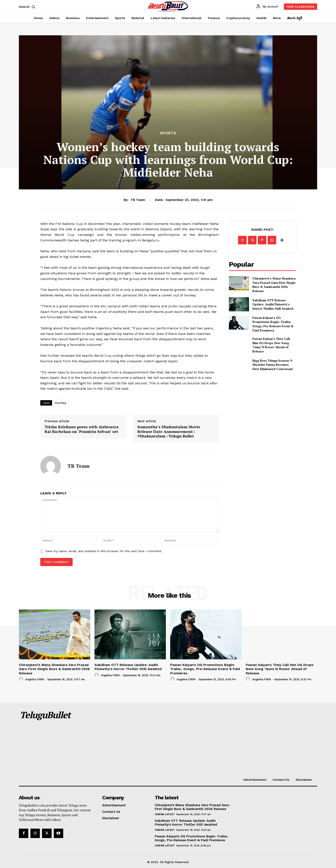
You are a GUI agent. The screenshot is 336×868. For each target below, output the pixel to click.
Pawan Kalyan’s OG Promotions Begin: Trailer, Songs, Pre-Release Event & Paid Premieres (273, 324)
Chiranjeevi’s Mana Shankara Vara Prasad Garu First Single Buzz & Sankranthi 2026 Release (274, 285)
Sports (168, 133)
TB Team (138, 200)
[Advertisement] (205, 742)
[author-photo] (22, 679)
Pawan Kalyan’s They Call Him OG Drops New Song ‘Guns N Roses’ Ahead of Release (271, 345)
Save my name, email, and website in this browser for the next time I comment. (104, 551)
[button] (28, 7)
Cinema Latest (165, 814)
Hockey (61, 403)
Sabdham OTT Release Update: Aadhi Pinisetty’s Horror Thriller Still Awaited (273, 304)
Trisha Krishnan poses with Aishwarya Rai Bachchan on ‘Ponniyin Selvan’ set (82, 429)
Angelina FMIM (35, 679)
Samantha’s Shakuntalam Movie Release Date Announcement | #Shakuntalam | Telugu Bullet (169, 432)
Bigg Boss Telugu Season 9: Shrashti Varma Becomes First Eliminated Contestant (273, 365)
